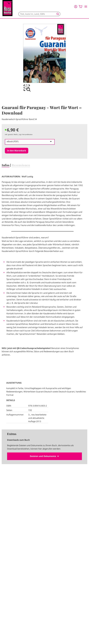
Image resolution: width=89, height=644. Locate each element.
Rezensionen (21, 165)
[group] (44, 58)
